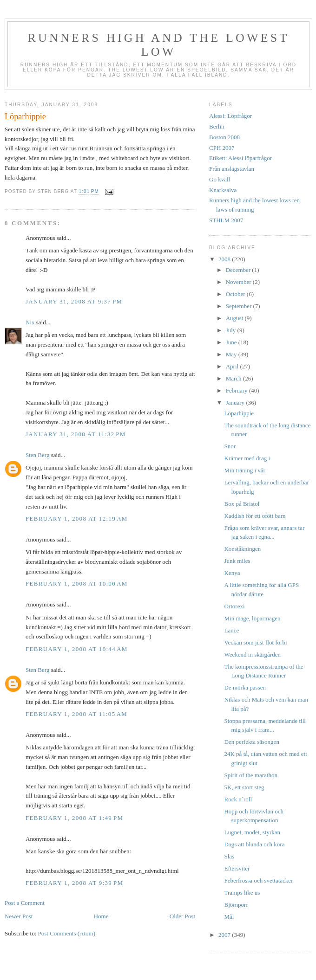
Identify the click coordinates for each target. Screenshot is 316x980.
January (236, 403)
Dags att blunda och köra (254, 844)
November (239, 282)
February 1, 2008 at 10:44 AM (77, 649)
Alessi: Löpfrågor (230, 116)
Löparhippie (239, 413)
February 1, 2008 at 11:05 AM (76, 714)
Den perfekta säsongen (251, 742)
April (233, 366)
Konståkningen (242, 549)
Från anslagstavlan (232, 169)
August (235, 318)
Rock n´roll (238, 799)
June (232, 342)
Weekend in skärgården (252, 654)
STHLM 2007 (226, 220)
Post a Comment (25, 903)
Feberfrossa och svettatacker (258, 880)
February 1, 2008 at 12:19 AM (77, 519)
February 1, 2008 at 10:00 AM (77, 583)
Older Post (182, 916)
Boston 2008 (224, 137)
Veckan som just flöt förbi (255, 642)
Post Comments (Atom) (67, 933)
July (232, 330)
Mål (229, 917)
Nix (30, 322)
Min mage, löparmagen (252, 618)
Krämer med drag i (247, 458)
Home (101, 916)
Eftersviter (237, 868)
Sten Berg (37, 455)
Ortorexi (234, 606)
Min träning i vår (244, 470)
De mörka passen (245, 687)
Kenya (232, 573)
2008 (225, 259)
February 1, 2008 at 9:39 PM (74, 883)
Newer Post (19, 916)
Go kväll (220, 179)
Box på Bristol (242, 504)
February (237, 390)
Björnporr (236, 905)
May (232, 354)
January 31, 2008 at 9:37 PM (74, 301)
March (234, 378)
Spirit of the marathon (250, 775)
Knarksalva (223, 190)
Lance (231, 630)
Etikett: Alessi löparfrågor (240, 158)
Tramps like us (242, 893)
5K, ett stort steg (244, 787)
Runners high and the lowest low (158, 45)
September (240, 306)
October (236, 294)
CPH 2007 (222, 148)
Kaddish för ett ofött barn (255, 516)
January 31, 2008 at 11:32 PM (76, 434)
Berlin (217, 126)
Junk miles (237, 561)
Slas (229, 856)
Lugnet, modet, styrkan (252, 832)
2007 (225, 935)
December (239, 270)
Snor (230, 446)
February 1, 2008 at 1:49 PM (74, 818)
